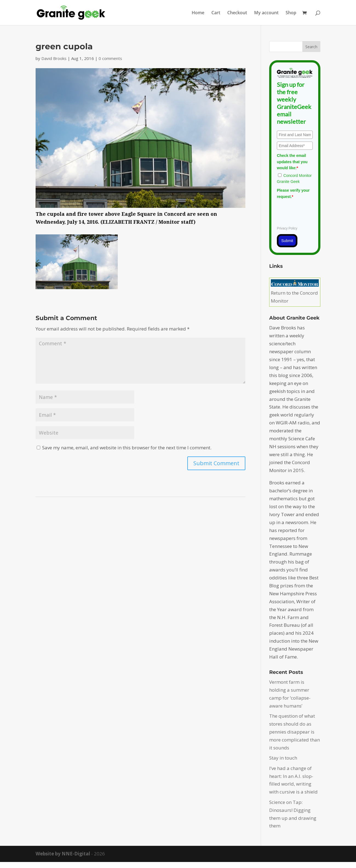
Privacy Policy (287, 228)
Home (198, 13)
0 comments (110, 58)
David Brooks (54, 58)
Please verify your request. (293, 193)
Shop (291, 13)
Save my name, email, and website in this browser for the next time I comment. (127, 448)
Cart (216, 13)
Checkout (237, 13)
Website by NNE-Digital (63, 854)
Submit (287, 241)
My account (266, 13)
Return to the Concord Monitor (295, 293)
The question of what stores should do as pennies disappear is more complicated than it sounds (295, 732)
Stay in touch (283, 758)
